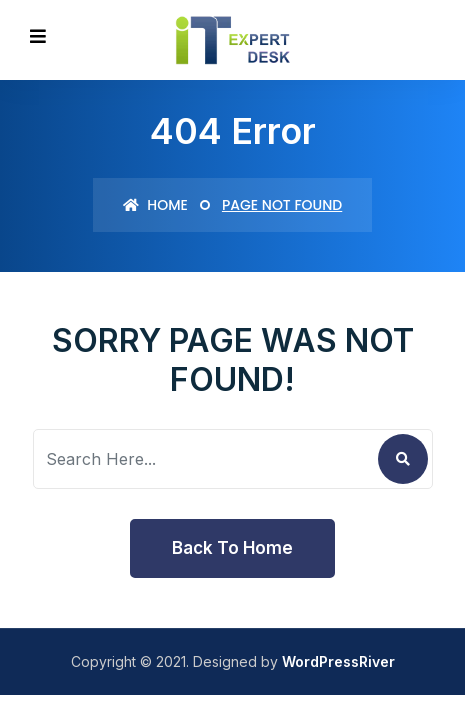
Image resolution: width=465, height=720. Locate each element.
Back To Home (232, 548)
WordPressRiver (338, 661)
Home (155, 205)
